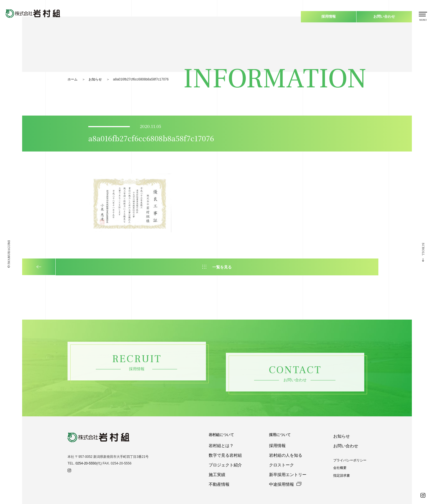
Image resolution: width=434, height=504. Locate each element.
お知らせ (95, 79)
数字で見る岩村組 (225, 455)
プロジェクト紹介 (225, 465)
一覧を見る (222, 267)
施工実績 (217, 475)
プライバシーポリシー (350, 460)
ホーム (73, 79)
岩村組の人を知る (286, 455)
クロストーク (281, 465)
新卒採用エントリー (288, 475)
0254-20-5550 (86, 463)
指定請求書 (342, 475)
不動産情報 (219, 484)
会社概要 (340, 468)
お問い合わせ (384, 16)
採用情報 (329, 16)
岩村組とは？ (221, 446)
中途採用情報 (285, 484)
